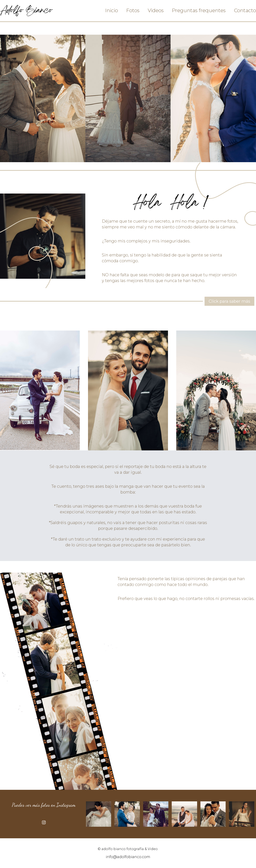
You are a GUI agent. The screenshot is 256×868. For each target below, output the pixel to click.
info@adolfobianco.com (128, 857)
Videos (156, 10)
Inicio (112, 10)
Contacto (245, 10)
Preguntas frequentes (199, 10)
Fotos (133, 10)
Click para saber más (229, 301)
